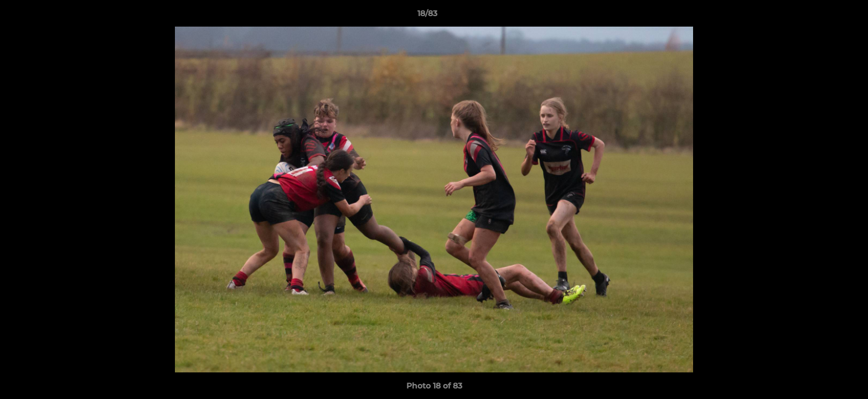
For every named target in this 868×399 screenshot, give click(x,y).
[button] (821, 16)
